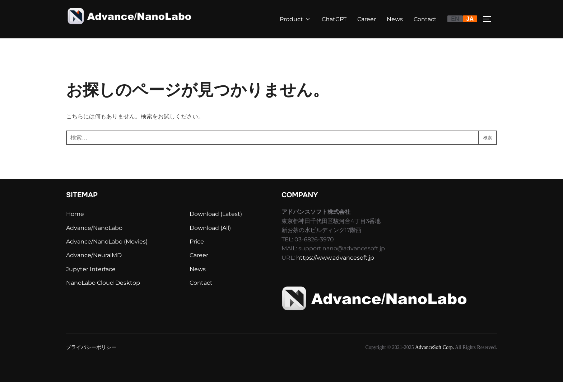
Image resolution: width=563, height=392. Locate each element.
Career (367, 19)
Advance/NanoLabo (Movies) (107, 251)
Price (197, 251)
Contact (425, 19)
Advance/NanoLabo (94, 238)
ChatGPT (334, 19)
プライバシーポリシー (91, 357)
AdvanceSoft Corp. (434, 357)
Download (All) (210, 238)
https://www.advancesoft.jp (335, 267)
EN (455, 19)
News (395, 19)
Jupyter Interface (91, 279)
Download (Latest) (216, 224)
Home (75, 224)
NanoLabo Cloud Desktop (103, 292)
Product (295, 19)
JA (470, 19)
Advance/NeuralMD (94, 265)
